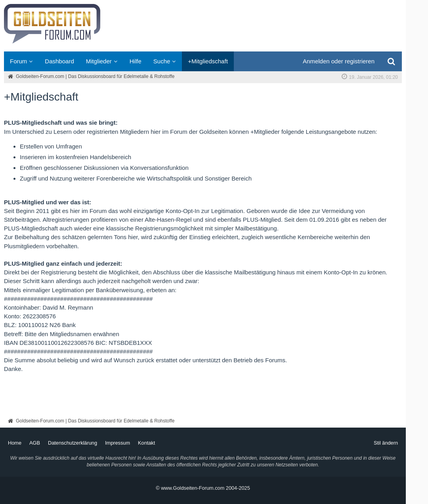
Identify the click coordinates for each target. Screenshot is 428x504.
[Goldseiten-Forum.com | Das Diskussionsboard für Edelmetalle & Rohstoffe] (203, 26)
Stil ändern (386, 443)
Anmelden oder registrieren (339, 61)
